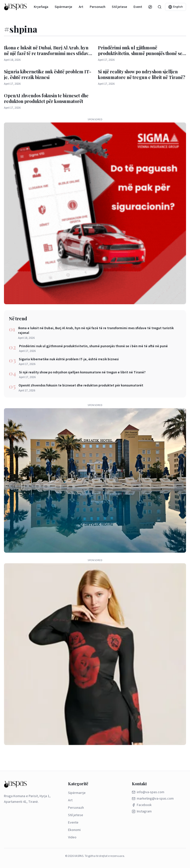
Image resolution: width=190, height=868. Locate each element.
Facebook (142, 805)
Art (81, 7)
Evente (139, 7)
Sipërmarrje (63, 7)
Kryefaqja (41, 7)
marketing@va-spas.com (153, 799)
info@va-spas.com (148, 792)
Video (72, 837)
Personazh (98, 7)
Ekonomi (74, 830)
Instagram (142, 811)
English (176, 7)
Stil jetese (119, 7)
